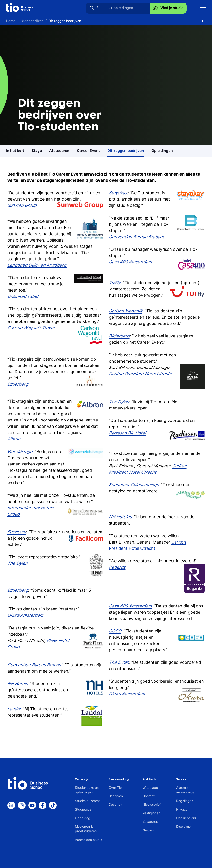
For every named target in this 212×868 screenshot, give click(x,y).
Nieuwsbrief (152, 804)
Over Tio (115, 788)
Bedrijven (116, 796)
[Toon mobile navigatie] (203, 8)
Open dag (83, 818)
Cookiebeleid (186, 818)
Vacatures (150, 822)
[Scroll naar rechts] (202, 21)
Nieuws (148, 830)
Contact (149, 796)
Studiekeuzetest (87, 801)
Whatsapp (150, 788)
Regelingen (185, 801)
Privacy (182, 809)
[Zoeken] (92, 8)
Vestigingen (151, 813)
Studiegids (83, 809)
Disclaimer (184, 826)
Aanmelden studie (89, 840)
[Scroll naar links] (22, 21)
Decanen (115, 804)
